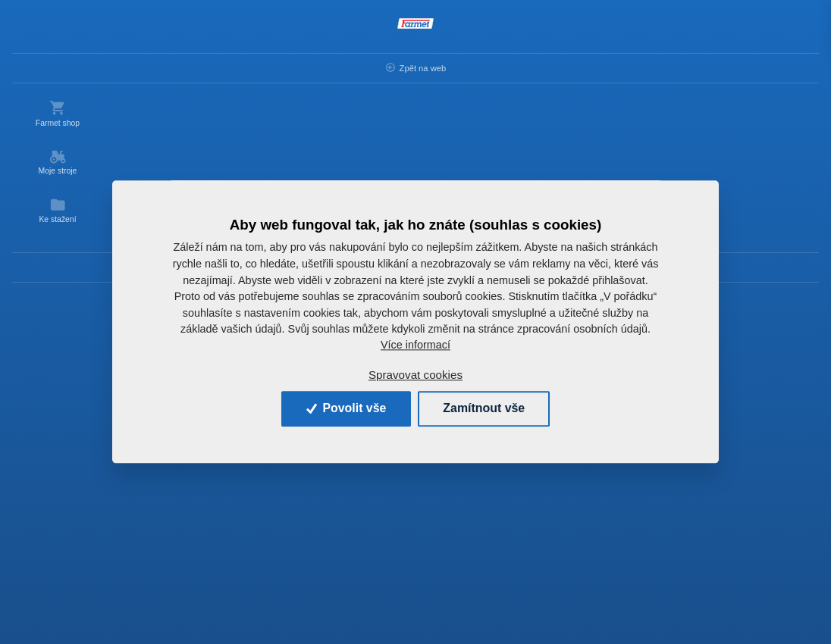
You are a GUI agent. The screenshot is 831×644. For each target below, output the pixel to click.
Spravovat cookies (415, 375)
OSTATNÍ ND (379, 66)
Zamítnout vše (484, 409)
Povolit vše (345, 409)
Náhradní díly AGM (287, 66)
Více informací (415, 345)
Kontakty (61, 267)
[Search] (356, 29)
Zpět (158, 66)
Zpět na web (61, 67)
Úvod (212, 66)
